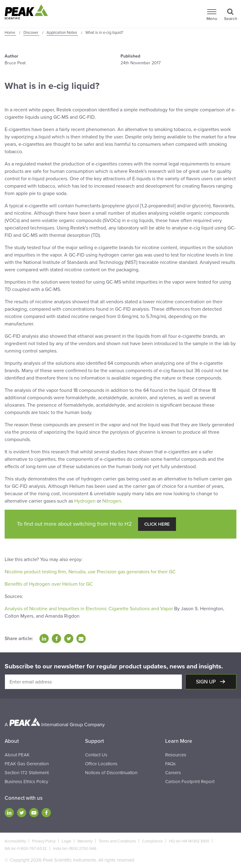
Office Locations (101, 764)
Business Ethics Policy (26, 782)
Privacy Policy (44, 841)
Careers (173, 773)
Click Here (157, 524)
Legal (66, 841)
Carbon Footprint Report (190, 782)
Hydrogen (85, 501)
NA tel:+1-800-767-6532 (26, 849)
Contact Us (96, 755)
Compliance (152, 841)
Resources (176, 755)
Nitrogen (112, 501)
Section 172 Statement (27, 773)
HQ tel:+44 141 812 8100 (189, 841)
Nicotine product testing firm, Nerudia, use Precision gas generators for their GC (90, 572)
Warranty (85, 841)
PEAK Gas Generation (27, 764)
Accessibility (15, 841)
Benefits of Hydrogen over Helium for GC (49, 584)
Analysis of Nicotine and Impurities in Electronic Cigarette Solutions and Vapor (89, 609)
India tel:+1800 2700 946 (75, 849)
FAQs (170, 764)
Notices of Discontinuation (111, 773)
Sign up (206, 682)
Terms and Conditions (117, 841)
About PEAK (17, 755)
